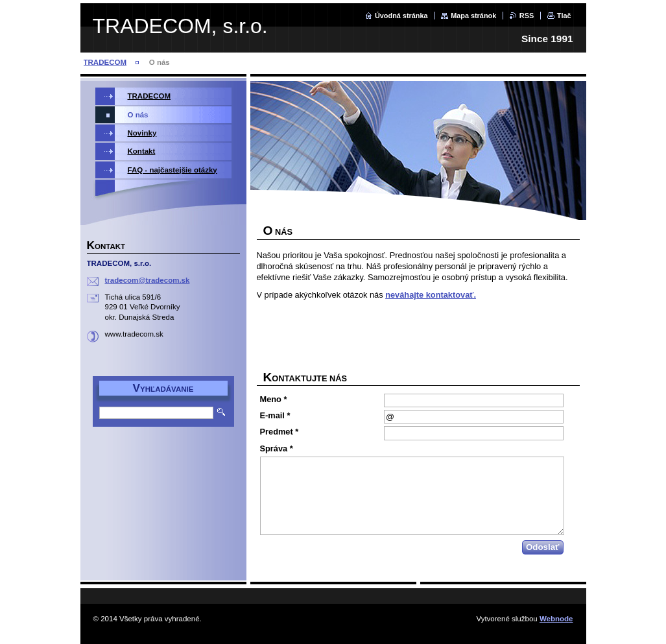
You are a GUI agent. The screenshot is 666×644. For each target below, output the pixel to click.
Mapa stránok (473, 16)
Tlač (564, 16)
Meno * (274, 399)
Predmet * (279, 432)
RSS (527, 16)
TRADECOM (105, 62)
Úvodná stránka (401, 16)
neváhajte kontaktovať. (431, 295)
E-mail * (275, 415)
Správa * (277, 448)
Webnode (556, 619)
